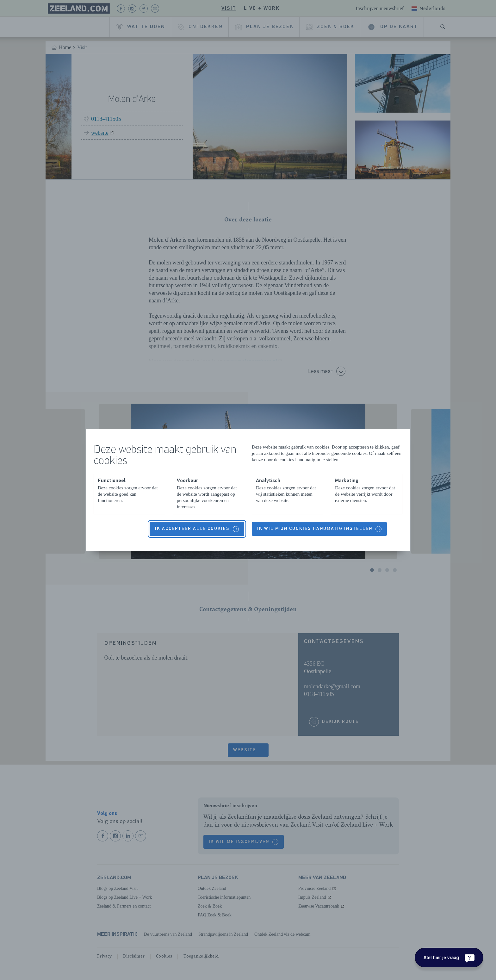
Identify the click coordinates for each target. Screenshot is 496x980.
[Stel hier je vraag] (449, 958)
